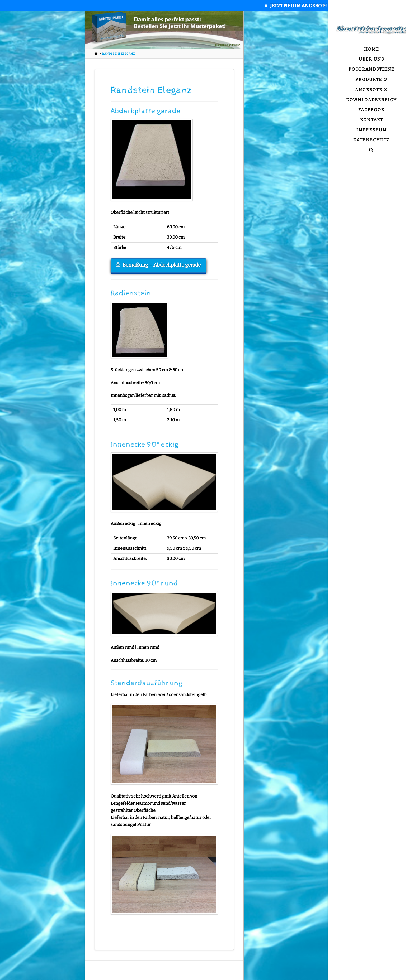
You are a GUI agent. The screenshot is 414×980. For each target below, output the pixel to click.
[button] (12, 968)
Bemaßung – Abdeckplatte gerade (158, 265)
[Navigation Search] (371, 150)
